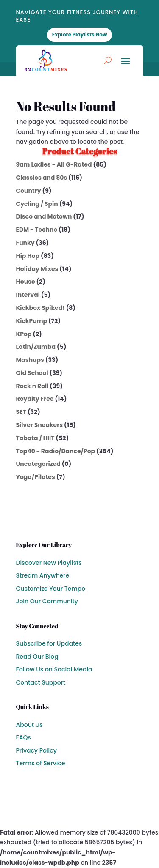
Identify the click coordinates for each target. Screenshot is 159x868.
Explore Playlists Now (80, 34)
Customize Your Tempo (51, 589)
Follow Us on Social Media (54, 669)
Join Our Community (47, 601)
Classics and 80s (42, 178)
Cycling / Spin (37, 204)
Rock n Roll (32, 386)
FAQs (24, 737)
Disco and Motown (44, 216)
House (26, 282)
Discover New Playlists (49, 563)
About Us (29, 725)
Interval (28, 295)
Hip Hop (28, 256)
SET (21, 412)
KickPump (32, 321)
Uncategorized (38, 464)
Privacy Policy (36, 750)
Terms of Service (41, 763)
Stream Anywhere (43, 575)
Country (29, 191)
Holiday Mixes (37, 269)
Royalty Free (35, 399)
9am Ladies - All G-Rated (54, 164)
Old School (32, 373)
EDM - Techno (37, 230)
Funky (25, 243)
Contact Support (41, 682)
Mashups (30, 360)
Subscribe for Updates (49, 643)
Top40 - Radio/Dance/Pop (56, 451)
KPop (24, 334)
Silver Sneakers (39, 425)
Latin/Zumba (36, 347)
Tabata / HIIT (35, 438)
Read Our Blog (37, 657)
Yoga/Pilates (36, 477)
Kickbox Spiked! (40, 308)
